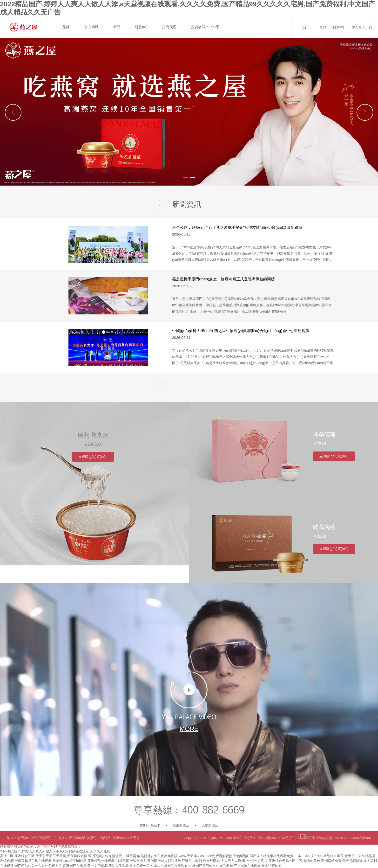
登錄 (323, 27)
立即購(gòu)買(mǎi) (95, 456)
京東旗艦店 (181, 825)
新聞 (117, 27)
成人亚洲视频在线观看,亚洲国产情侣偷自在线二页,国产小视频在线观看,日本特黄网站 (218, 866)
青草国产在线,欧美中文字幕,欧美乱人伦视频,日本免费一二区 (108, 866)
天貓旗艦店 (210, 825)
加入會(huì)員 (362, 27)
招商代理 (169, 27)
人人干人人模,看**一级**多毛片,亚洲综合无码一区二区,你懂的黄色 (270, 861)
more (189, 728)
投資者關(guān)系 (205, 27)
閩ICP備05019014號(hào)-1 (279, 838)
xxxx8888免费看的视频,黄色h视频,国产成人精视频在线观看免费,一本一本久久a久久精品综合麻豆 (271, 856)
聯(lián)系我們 (150, 825)
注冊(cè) (338, 27)
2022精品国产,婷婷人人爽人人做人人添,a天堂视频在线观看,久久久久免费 (55, 851)
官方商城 (91, 27)
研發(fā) (141, 27)
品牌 (66, 27)
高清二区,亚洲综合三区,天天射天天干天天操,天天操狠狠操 (44, 856)
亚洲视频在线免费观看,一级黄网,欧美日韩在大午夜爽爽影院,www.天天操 (143, 856)
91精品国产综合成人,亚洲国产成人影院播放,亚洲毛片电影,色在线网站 (168, 861)
